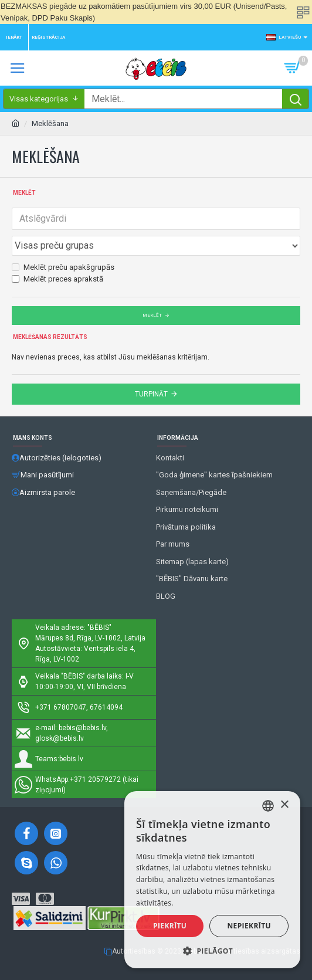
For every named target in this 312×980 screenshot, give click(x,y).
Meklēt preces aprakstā (57, 279)
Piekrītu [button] (170, 926)
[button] (212, 951)
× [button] (284, 805)
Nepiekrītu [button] (249, 926)
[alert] (212, 880)
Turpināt (151, 394)
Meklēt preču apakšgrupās (63, 267)
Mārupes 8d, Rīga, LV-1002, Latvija (90, 638)
